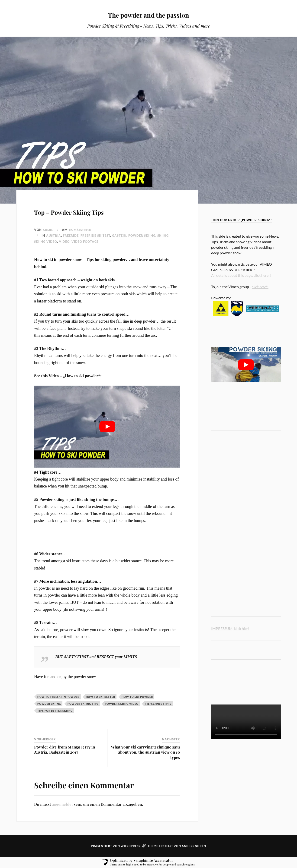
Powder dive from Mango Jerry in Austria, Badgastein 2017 (65, 749)
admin (49, 230)
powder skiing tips (83, 704)
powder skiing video (122, 704)
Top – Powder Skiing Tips (95, 210)
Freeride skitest (95, 236)
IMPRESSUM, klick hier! (230, 628)
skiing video (46, 242)
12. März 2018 (82, 230)
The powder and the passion (148, 14)
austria (54, 236)
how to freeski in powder (58, 697)
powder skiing (142, 236)
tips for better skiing (55, 711)
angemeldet (62, 804)
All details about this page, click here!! (241, 275)
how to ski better (100, 697)
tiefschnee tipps (158, 704)
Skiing (163, 236)
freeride (71, 236)
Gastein (119, 236)
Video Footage (85, 242)
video (64, 242)
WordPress (130, 846)
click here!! (260, 287)
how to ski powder (137, 697)
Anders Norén (194, 846)
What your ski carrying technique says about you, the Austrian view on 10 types (145, 752)
